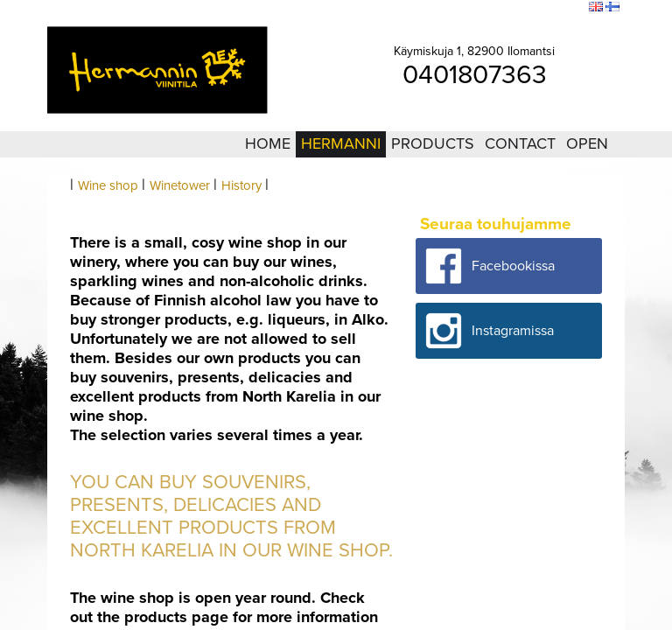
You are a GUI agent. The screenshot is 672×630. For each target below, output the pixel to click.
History (241, 185)
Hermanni (341, 143)
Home (268, 143)
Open (587, 143)
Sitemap (520, 8)
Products (433, 143)
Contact (520, 143)
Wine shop (108, 185)
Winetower (180, 185)
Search (564, 8)
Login (479, 8)
